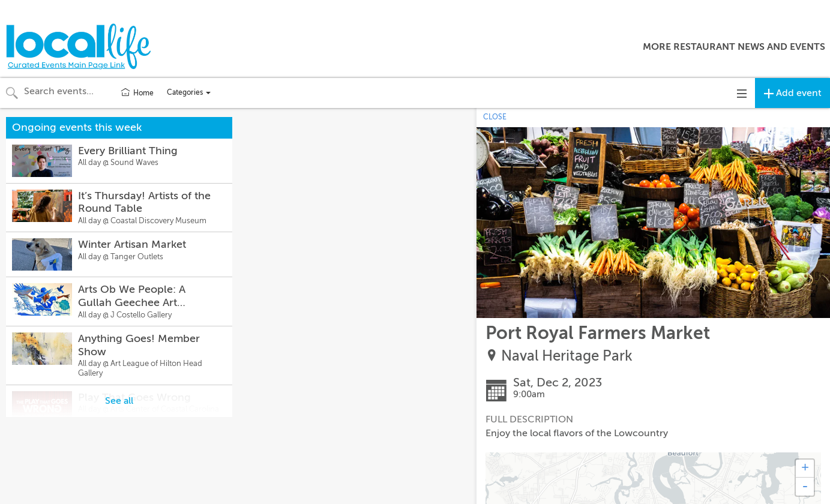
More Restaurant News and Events (734, 47)
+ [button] (805, 469)
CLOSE (495, 117)
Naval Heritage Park (567, 356)
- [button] (805, 487)
